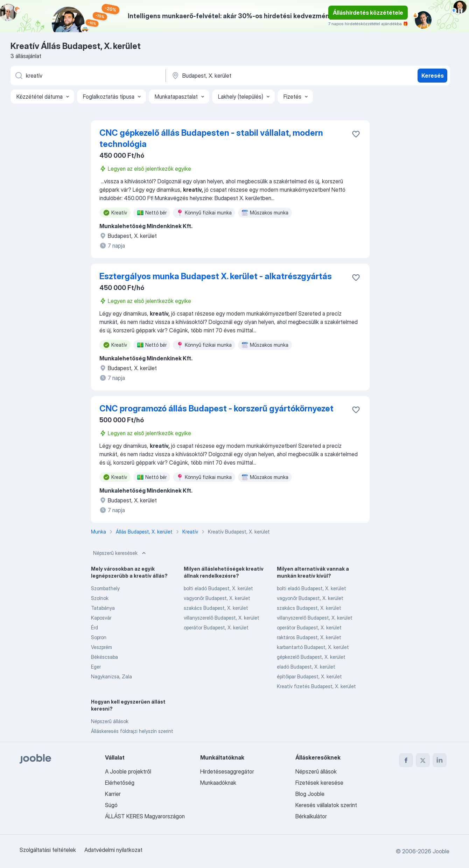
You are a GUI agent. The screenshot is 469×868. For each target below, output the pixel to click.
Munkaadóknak (218, 783)
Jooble (441, 851)
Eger (96, 667)
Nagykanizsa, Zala (111, 676)
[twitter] (423, 760)
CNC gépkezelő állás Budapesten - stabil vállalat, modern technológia (211, 138)
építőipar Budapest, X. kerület (309, 676)
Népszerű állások (110, 721)
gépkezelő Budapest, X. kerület (311, 657)
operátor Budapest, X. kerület (216, 627)
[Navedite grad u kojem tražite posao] (244, 76)
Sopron (99, 637)
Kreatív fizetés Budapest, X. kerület (316, 686)
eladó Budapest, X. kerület (306, 667)
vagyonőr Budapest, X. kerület (217, 598)
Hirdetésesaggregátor (227, 771)
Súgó (111, 805)
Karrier (113, 794)
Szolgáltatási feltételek (48, 850)
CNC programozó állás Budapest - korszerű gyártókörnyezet (216, 408)
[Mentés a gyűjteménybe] (356, 134)
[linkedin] (440, 760)
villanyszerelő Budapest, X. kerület (222, 618)
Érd (94, 627)
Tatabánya (103, 608)
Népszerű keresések (120, 553)
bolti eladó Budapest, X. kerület (218, 588)
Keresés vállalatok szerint (326, 805)
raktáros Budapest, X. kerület (309, 637)
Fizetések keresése (319, 783)
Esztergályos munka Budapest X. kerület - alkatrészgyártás (216, 276)
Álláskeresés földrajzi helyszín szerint (132, 731)
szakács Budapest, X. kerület (216, 608)
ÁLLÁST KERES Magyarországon (145, 816)
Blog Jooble (310, 794)
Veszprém (101, 647)
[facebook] (406, 760)
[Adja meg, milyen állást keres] (87, 76)
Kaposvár (101, 618)
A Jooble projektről (128, 771)
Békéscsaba (104, 657)
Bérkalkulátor (311, 816)
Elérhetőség (120, 783)
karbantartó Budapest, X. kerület (313, 647)
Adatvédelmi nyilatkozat (113, 850)
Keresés (433, 76)
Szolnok (100, 598)
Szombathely (105, 588)
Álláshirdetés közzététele (368, 13)
